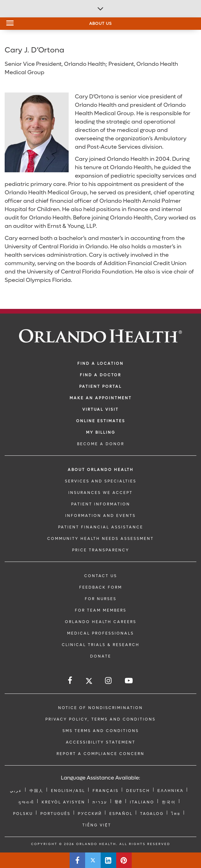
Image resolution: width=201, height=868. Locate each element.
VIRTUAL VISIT (100, 409)
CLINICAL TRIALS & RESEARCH (101, 645)
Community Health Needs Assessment (100, 539)
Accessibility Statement (101, 742)
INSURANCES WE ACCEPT (100, 493)
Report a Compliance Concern (100, 754)
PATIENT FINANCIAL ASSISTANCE (101, 527)
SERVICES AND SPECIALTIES (101, 481)
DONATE (101, 656)
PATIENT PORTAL (100, 387)
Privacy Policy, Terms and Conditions (100, 719)
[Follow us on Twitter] (89, 682)
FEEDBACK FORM (101, 587)
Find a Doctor (100, 375)
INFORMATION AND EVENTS (100, 516)
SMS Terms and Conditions (101, 731)
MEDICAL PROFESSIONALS (100, 633)
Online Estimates (101, 421)
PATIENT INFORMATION (101, 504)
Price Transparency (101, 550)
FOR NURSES (101, 599)
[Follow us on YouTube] (129, 681)
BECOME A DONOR (101, 444)
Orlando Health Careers (101, 622)
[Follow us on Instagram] (109, 681)
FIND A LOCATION (100, 364)
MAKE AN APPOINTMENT (101, 398)
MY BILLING (101, 432)
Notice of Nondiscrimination (100, 708)
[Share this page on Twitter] (93, 860)
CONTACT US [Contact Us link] (101, 576)
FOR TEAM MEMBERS (101, 610)
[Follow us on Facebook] (70, 681)
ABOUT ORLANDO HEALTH (101, 470)
